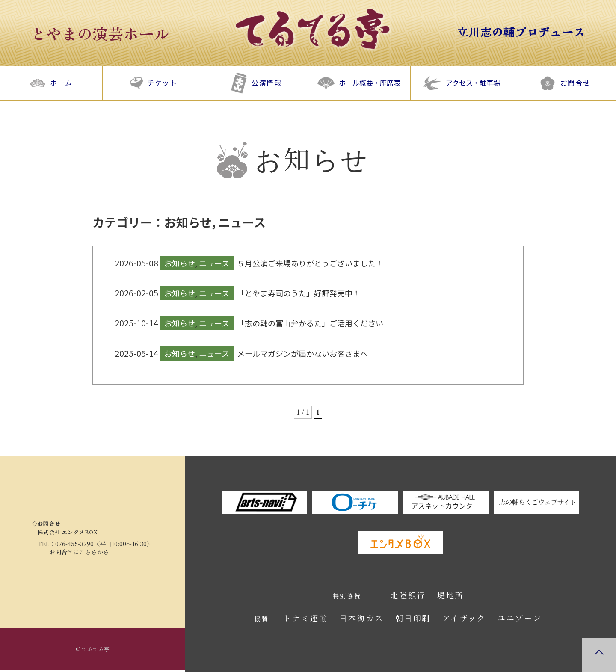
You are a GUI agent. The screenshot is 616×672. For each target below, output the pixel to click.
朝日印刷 (413, 618)
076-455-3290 (74, 544)
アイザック (464, 618)
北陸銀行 (408, 595)
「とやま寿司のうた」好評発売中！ (299, 293)
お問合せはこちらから (79, 552)
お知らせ (188, 222)
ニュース (242, 222)
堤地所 (450, 595)
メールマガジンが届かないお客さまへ (302, 353)
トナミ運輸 (305, 618)
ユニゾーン (520, 618)
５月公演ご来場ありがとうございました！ (310, 263)
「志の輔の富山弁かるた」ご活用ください (310, 323)
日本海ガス (361, 618)
